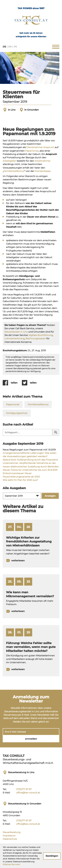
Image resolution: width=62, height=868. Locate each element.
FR (15, 47)
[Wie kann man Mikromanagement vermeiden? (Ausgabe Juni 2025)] (31, 596)
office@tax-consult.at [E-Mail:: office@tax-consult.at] (28, 793)
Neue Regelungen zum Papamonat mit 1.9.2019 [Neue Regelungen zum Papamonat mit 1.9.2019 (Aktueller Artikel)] (29, 450)
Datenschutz (10, 839)
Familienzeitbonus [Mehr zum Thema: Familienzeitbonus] (38, 404)
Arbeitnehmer (42, 161)
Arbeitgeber (9, 161)
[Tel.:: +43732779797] (24, 789)
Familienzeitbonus (14, 171)
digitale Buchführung (41, 335)
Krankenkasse (42, 171)
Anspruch (49, 147)
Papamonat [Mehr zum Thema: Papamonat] (13, 404)
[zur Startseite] (31, 21)
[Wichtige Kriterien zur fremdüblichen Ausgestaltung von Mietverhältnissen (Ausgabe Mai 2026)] (31, 544)
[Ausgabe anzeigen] (50, 496)
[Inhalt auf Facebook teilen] (12, 383)
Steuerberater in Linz (16, 332)
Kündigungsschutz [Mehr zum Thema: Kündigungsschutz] (17, 413)
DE (4, 47)
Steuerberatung (12, 832)
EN (10, 47)
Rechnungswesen (36, 338)
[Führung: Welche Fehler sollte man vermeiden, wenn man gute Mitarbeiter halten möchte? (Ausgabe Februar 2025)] (31, 651)
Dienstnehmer (34, 147)
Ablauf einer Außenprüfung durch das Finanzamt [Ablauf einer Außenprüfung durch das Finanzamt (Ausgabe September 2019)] (30, 460)
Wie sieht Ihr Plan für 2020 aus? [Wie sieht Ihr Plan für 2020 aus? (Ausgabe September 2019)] (20, 480)
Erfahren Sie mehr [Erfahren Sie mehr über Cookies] (11, 865)
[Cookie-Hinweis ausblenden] (52, 856)
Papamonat (32, 151)
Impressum (9, 836)
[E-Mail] (31, 732)
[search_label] (28, 432)
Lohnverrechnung (15, 338)
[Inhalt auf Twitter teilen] (31, 383)
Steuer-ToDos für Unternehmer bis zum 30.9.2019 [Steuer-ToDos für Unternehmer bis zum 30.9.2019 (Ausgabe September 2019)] (30, 470)
